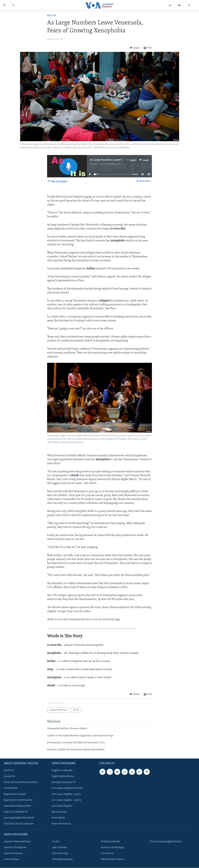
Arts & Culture (12, 859)
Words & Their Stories (113, 859)
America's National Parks (17, 842)
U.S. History (107, 853)
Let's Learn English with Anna (67, 788)
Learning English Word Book (19, 818)
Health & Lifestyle (110, 842)
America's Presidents (15, 847)
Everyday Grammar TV (64, 782)
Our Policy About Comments (19, 824)
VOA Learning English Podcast (166, 842)
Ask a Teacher (60, 847)
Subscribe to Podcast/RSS (17, 806)
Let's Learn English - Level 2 (66, 800)
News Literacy (59, 812)
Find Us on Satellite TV (16, 812)
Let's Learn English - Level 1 (66, 794)
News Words (58, 818)
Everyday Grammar (63, 859)
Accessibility (11, 788)
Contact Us (9, 776)
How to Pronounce (61, 824)
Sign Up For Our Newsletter (18, 800)
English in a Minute (62, 770)
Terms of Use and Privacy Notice (21, 782)
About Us (9, 770)
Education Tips (60, 853)
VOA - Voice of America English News (113, 164)
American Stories (13, 853)
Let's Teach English (62, 806)
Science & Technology (112, 847)
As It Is (51, 16)
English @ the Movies (63, 776)
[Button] (134, 48)
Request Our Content (15, 794)
